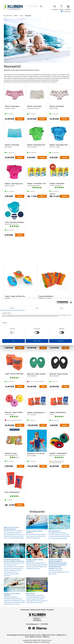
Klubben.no (33, 637)
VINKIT (16, 16)
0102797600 (44, 624)
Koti (11, 16)
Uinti (21, 16)
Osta (43, 348)
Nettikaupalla (28, 642)
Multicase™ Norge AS (40, 642)
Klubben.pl (46, 637)
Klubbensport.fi (46, 635)
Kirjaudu (61, 6)
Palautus (43, 610)
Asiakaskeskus (25, 610)
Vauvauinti (28, 16)
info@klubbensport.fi (33, 624)
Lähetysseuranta (35, 610)
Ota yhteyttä (50, 610)
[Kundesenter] (55, 6)
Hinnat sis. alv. (66, 12)
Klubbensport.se (62, 635)
